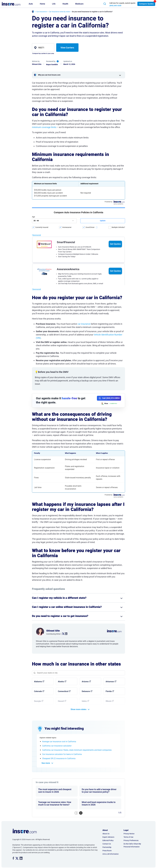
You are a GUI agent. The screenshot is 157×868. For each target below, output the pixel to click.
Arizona (85, 682)
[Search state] (78, 673)
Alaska (61, 682)
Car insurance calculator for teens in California (62, 754)
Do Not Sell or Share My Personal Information (132, 845)
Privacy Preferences (131, 840)
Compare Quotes (146, 4)
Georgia (37, 701)
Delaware (86, 691)
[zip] (43, 48)
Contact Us (107, 844)
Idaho (84, 701)
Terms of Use (128, 837)
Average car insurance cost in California (59, 742)
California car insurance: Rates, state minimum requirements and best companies (77, 750)
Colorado (38, 691)
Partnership (107, 847)
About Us (106, 834)
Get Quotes (115, 222)
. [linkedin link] (65, 634)
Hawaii (61, 701)
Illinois (108, 701)
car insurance (84, 324)
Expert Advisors (108, 837)
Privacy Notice (129, 834)
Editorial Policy (108, 840)
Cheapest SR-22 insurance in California (59, 758)
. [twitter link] (62, 634)
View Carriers (67, 48)
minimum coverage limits (44, 127)
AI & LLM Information (111, 854)
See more (46, 763)
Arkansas (110, 682)
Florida (109, 691)
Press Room (107, 851)
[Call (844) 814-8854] (109, 398)
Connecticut (63, 691)
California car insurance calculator (57, 746)
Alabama (38, 682)
